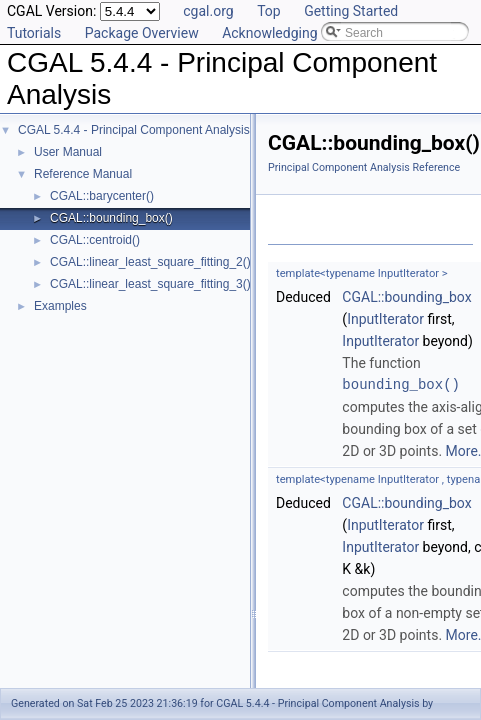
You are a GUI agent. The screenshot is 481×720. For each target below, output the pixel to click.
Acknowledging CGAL (289, 33)
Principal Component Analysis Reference (364, 167)
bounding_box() (401, 384)
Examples (60, 306)
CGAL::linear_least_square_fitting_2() (150, 262)
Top (269, 11)
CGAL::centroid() (95, 240)
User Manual (68, 152)
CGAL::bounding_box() (111, 218)
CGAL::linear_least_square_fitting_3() (150, 284)
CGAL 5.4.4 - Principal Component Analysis (134, 130)
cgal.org (208, 11)
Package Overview (142, 33)
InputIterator (385, 319)
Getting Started (351, 11)
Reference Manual (83, 174)
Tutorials (34, 33)
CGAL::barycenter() (102, 196)
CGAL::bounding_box (406, 297)
